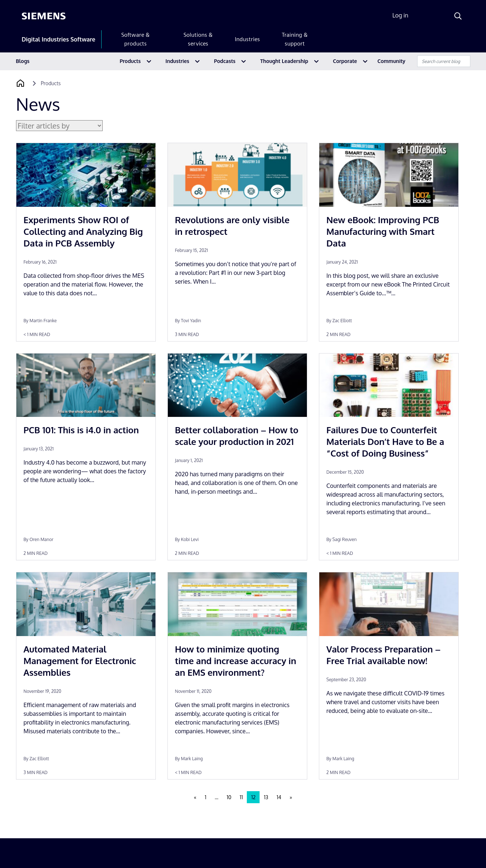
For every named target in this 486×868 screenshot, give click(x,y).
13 (266, 797)
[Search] (458, 16)
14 (279, 797)
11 (242, 797)
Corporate (345, 61)
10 (229, 797)
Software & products (135, 39)
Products (130, 61)
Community (392, 61)
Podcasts (225, 61)
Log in (400, 15)
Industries (247, 39)
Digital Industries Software (59, 39)
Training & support (295, 39)
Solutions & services (198, 39)
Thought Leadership (284, 61)
